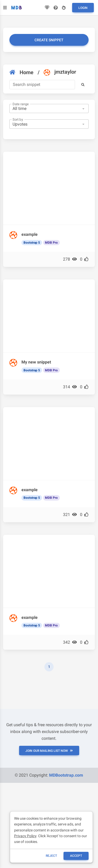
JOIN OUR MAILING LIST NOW (49, 751)
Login (83, 8)
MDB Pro (51, 243)
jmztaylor (60, 72)
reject (51, 856)
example (30, 234)
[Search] (42, 85)
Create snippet (49, 40)
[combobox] (49, 109)
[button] (83, 85)
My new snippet (36, 362)
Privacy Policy (25, 836)
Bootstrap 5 (32, 243)
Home (21, 72)
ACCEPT (76, 856)
